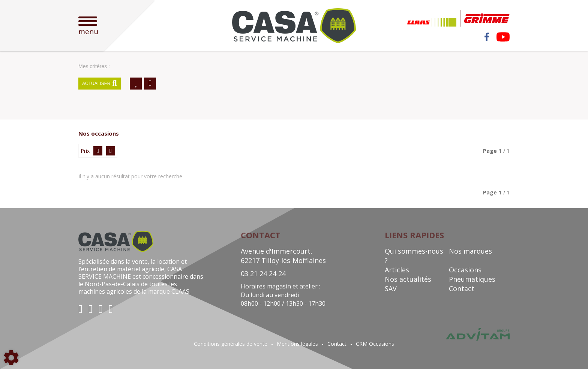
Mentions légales (297, 344)
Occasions (465, 270)
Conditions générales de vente (231, 344)
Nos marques (470, 251)
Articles (397, 270)
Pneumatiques (472, 279)
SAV (391, 288)
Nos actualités (408, 279)
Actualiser (100, 84)
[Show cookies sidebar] (11, 358)
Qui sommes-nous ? (414, 256)
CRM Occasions (375, 344)
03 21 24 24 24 (263, 273)
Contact (462, 288)
